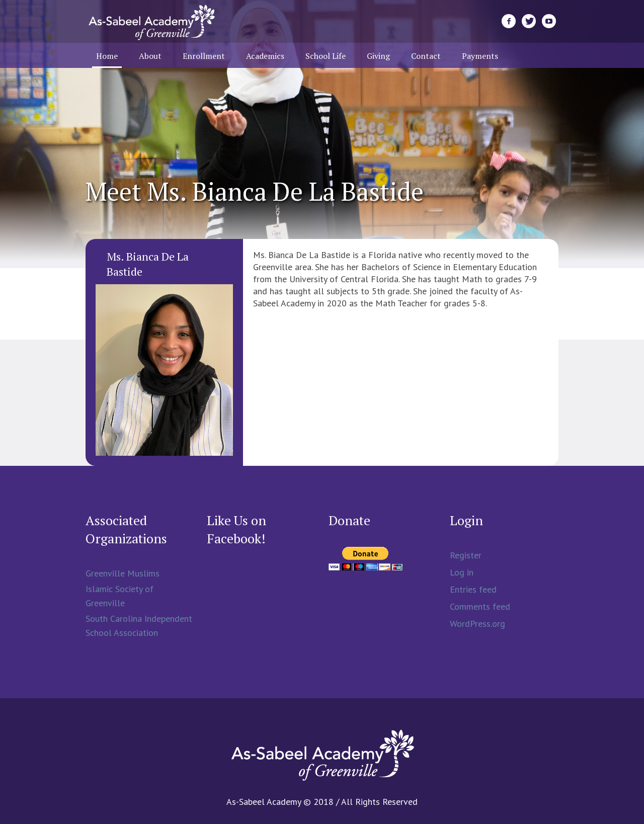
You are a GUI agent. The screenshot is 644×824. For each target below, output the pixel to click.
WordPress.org (477, 624)
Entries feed (473, 589)
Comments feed (480, 606)
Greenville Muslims (123, 573)
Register (466, 555)
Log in (462, 572)
